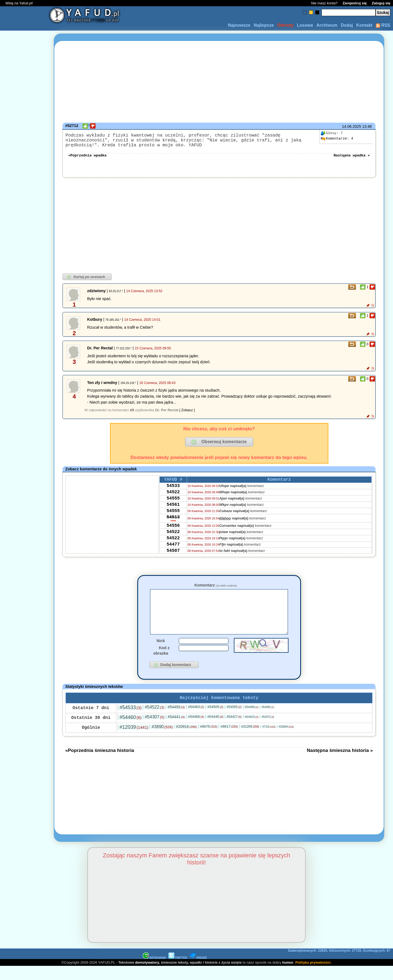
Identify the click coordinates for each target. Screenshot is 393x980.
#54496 (252, 721)
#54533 (130, 721)
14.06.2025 (352, 126)
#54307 (154, 731)
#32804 (286, 740)
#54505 (215, 720)
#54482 (268, 721)
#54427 (234, 730)
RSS (383, 25)
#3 (132, 414)
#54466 (196, 730)
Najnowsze (239, 25)
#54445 (215, 730)
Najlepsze (264, 25)
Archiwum (327, 25)
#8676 (209, 740)
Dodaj (347, 25)
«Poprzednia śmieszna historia (100, 764)
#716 (269, 740)
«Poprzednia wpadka (87, 159)
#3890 (162, 740)
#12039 (134, 741)
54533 (173, 492)
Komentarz (215, 589)
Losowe (305, 25)
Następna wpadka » (352, 159)
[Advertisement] (24, 490)
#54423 (252, 730)
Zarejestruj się (355, 3)
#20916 (186, 740)
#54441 (176, 730)
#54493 (176, 721)
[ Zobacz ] (187, 414)
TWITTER (178, 971)
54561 (173, 514)
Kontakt (364, 25)
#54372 (268, 731)
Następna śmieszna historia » (340, 764)
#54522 (154, 721)
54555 (173, 507)
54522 (173, 499)
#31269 (250, 740)
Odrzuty (285, 25)
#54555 (234, 721)
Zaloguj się (381, 3)
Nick (161, 653)
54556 (173, 539)
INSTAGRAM (154, 971)
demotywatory (147, 976)
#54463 (196, 720)
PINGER (198, 971)
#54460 (130, 731)
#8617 (229, 740)
